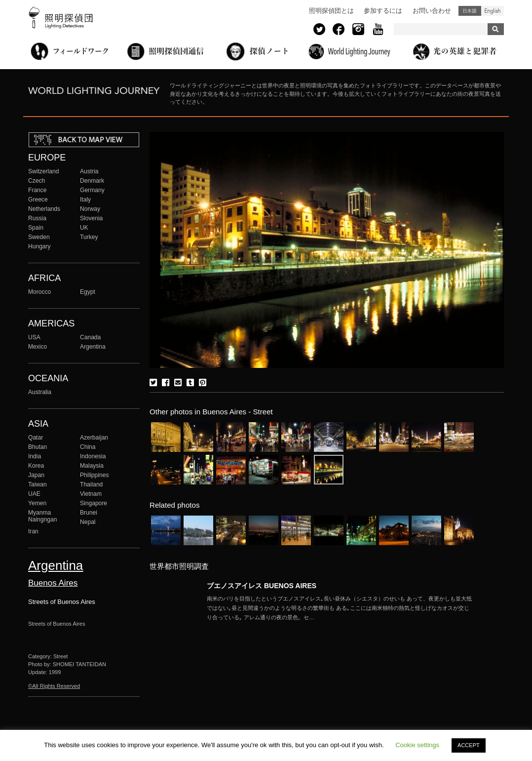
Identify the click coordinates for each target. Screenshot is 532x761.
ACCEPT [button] (469, 745)
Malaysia (92, 466)
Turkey (89, 237)
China (88, 447)
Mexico (38, 347)
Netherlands (44, 209)
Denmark (92, 181)
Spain (36, 228)
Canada (90, 337)
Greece (38, 200)
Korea (36, 466)
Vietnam (91, 494)
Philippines (94, 475)
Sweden (39, 237)
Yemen (37, 503)
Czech (37, 181)
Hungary (39, 246)
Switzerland (43, 171)
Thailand (91, 484)
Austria (89, 171)
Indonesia (93, 456)
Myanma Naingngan (42, 516)
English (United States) (493, 11)
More (340, 608)
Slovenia (91, 218)
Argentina (93, 347)
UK (84, 228)
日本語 (470, 11)
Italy (85, 200)
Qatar (36, 438)
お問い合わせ (432, 11)
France (38, 190)
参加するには (383, 11)
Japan (36, 475)
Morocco (39, 292)
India (35, 456)
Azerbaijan (94, 438)
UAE (34, 494)
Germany (92, 190)
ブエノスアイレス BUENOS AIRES (262, 586)
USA (34, 337)
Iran (33, 531)
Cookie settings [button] (417, 745)
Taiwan (38, 484)
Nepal (88, 522)
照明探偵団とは (331, 11)
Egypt (88, 292)
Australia (40, 392)
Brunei (89, 513)
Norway (90, 209)
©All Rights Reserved (54, 686)
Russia (37, 218)
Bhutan (38, 447)
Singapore (94, 503)
